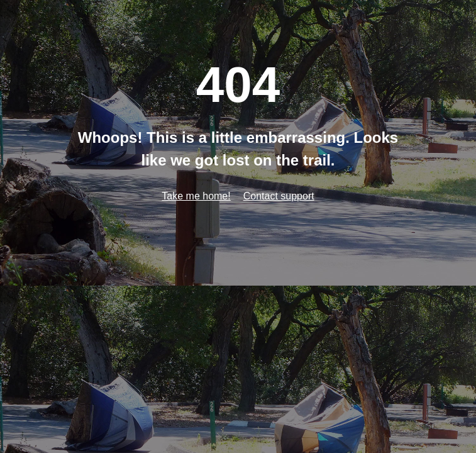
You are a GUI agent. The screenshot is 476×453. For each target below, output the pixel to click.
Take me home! (196, 196)
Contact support (279, 196)
